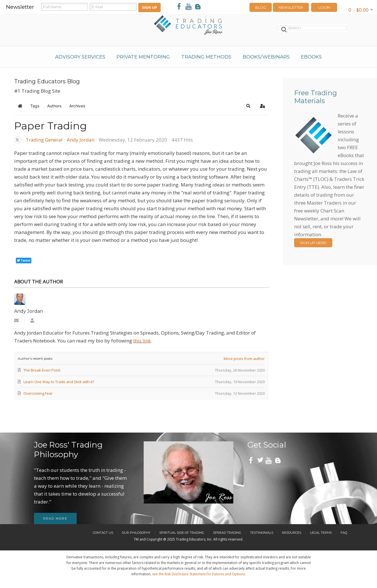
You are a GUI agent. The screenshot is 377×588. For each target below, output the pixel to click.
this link (142, 341)
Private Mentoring (143, 57)
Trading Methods (206, 57)
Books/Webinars (266, 57)
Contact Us (103, 533)
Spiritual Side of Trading (182, 533)
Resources (292, 533)
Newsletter (291, 7)
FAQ (344, 533)
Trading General (44, 140)
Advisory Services (80, 57)
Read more (55, 518)
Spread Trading (227, 533)
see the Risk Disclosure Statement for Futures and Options (199, 574)
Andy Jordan (81, 140)
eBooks (311, 57)
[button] (248, 106)
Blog (261, 7)
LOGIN (324, 7)
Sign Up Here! (313, 243)
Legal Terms (321, 533)
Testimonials (262, 533)
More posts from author (244, 359)
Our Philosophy (136, 533)
